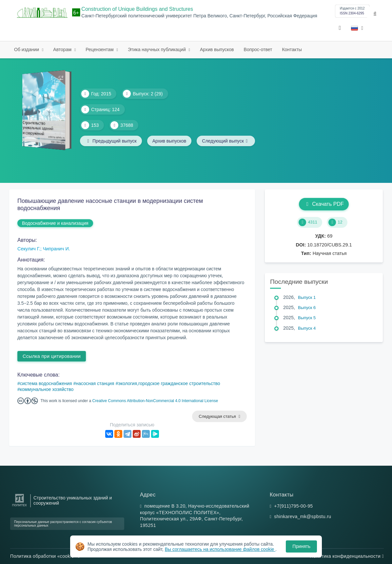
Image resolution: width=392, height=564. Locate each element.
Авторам (63, 49)
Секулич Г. (29, 249)
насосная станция (95, 383)
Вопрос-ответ (258, 49)
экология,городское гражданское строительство (169, 383)
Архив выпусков (217, 49)
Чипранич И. (57, 249)
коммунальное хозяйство (47, 389)
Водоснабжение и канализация (55, 223)
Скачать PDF (324, 204)
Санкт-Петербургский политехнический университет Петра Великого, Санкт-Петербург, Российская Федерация (199, 16)
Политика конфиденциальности (347, 556)
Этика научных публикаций (157, 49)
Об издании (27, 49)
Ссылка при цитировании (52, 356)
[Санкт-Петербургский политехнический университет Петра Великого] (20, 506)
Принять (301, 546)
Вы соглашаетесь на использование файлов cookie (220, 549)
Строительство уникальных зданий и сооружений (73, 500)
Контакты (292, 49)
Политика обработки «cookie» (45, 556)
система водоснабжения (46, 383)
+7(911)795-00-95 (293, 506)
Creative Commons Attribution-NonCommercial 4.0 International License (155, 401)
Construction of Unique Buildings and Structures (137, 9)
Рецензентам (100, 49)
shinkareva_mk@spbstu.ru (303, 516)
